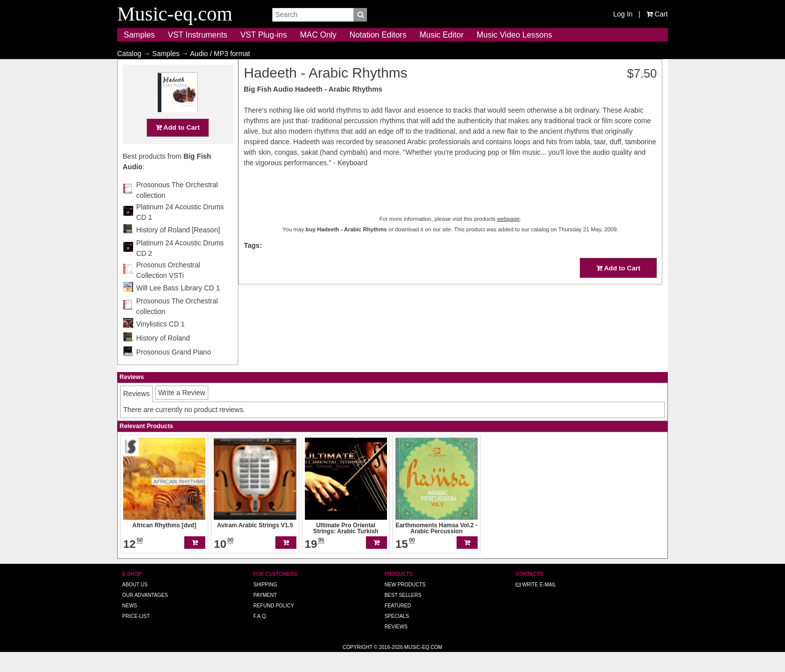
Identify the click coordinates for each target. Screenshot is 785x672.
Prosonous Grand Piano (173, 372)
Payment (265, 615)
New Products (405, 604)
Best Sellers (403, 615)
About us (135, 604)
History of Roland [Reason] (178, 249)
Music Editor (442, 35)
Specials (397, 636)
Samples (139, 35)
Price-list (136, 636)
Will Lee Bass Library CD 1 (178, 307)
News (130, 625)
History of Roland (163, 358)
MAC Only (318, 35)
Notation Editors (378, 35)
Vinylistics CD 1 (160, 344)
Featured (398, 625)
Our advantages (145, 615)
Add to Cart (178, 147)
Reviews (396, 646)
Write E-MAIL (536, 604)
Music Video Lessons (514, 35)
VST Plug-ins (264, 35)
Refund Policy (274, 625)
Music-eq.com (423, 667)
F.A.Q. (260, 636)
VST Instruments (198, 35)
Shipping (265, 604)
